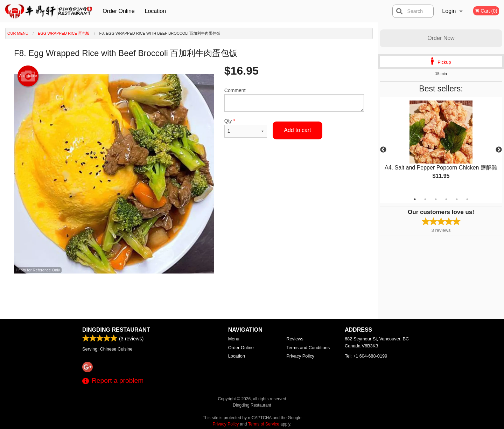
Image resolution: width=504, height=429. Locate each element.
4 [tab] (446, 199)
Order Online (119, 11)
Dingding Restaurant (116, 330)
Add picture (28, 76)
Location (156, 11)
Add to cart (297, 130)
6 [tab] (467, 199)
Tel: (366, 356)
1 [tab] (415, 199)
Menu (234, 339)
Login (449, 11)
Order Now (441, 38)
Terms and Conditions (308, 348)
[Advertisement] (189, 296)
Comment (294, 100)
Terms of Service (264, 424)
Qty (246, 128)
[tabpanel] (441, 146)
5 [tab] (457, 199)
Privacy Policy (300, 356)
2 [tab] (425, 199)
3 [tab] (436, 199)
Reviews (295, 339)
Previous (383, 150)
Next (499, 150)
